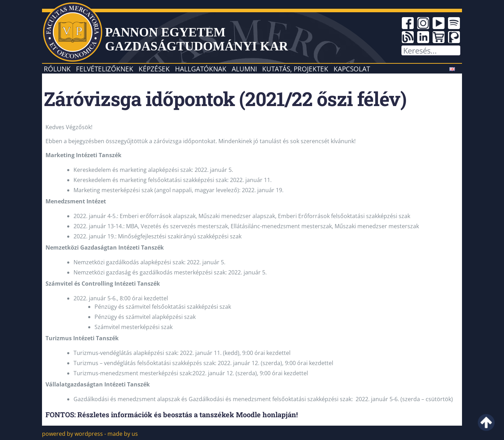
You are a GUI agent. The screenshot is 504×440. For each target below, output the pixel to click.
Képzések (154, 69)
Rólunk (57, 69)
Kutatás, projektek (295, 69)
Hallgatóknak (201, 69)
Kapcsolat (352, 69)
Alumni (244, 69)
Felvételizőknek (105, 69)
